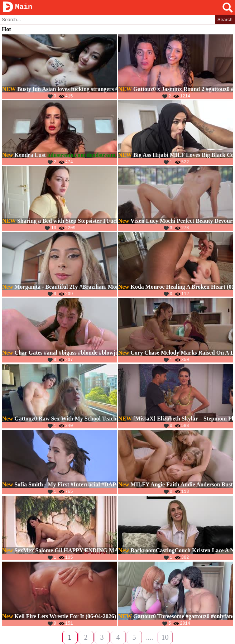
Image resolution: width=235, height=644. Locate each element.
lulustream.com (66, 155)
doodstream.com (107, 155)
